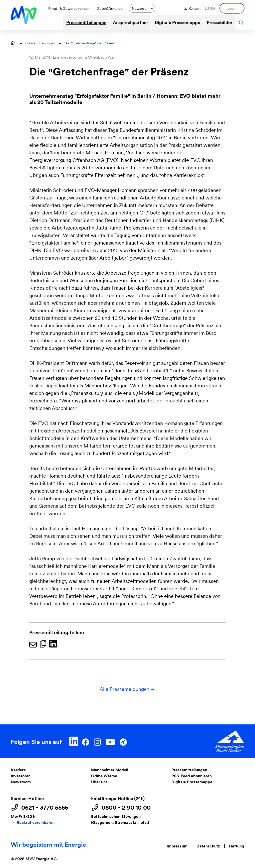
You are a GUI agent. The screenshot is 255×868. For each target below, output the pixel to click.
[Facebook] (86, 741)
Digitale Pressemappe (177, 22)
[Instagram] (97, 741)
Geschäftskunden (111, 9)
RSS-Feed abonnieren (192, 776)
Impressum (177, 846)
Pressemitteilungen (86, 22)
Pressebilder (220, 22)
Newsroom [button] (141, 9)
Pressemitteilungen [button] (40, 43)
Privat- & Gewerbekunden (69, 9)
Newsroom (21, 782)
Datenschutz (208, 846)
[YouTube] (110, 741)
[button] (192, 9)
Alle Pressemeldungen (127, 689)
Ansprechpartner (131, 22)
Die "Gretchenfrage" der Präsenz (90, 43)
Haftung (237, 846)
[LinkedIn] (74, 741)
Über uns (99, 782)
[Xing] (123, 741)
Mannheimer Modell (110, 770)
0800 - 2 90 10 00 (126, 808)
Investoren (21, 776)
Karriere (18, 770)
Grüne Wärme (104, 776)
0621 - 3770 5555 (45, 808)
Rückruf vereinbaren (36, 823)
